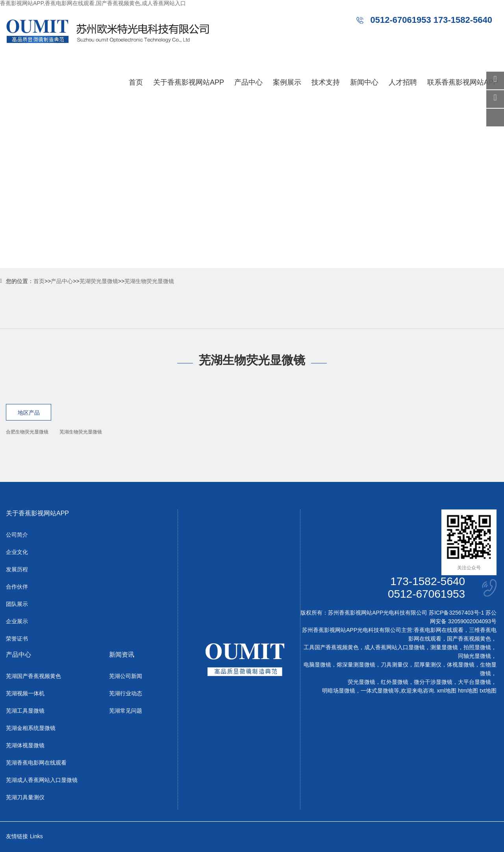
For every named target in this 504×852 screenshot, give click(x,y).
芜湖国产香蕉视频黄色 (33, 676)
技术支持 (326, 82)
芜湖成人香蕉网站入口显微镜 (42, 780)
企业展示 (17, 621)
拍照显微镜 (477, 647)
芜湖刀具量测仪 (25, 797)
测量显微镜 (444, 647)
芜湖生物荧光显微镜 (149, 281)
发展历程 (17, 569)
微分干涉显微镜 (433, 682)
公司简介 (17, 535)
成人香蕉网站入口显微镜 (395, 647)
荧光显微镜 (361, 682)
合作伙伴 (17, 587)
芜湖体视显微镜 (25, 745)
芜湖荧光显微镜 (99, 281)
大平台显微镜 (474, 682)
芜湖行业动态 (126, 693)
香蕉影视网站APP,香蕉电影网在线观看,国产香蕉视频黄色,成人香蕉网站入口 (93, 3)
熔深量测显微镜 (356, 665)
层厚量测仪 (428, 665)
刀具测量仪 (395, 665)
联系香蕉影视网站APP (463, 82)
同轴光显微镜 (474, 656)
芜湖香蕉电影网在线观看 (36, 763)
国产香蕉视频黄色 (469, 639)
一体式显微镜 (377, 691)
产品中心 (248, 82)
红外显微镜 (395, 682)
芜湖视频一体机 (25, 693)
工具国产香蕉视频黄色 (331, 647)
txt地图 (488, 691)
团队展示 (17, 604)
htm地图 (468, 691)
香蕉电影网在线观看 (439, 630)
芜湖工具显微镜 (25, 711)
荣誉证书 (17, 639)
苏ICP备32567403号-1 (456, 613)
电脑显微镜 (317, 665)
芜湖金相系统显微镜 (31, 728)
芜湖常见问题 (126, 711)
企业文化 (17, 552)
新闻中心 (364, 82)
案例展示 (287, 82)
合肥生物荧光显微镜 (27, 432)
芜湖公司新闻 (126, 676)
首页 (136, 82)
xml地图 (447, 691)
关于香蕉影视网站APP (189, 82)
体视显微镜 (461, 665)
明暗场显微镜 (339, 691)
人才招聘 (403, 82)
